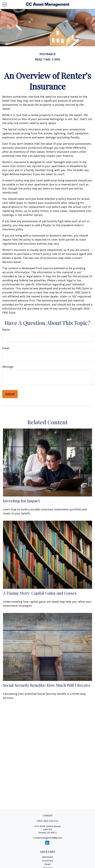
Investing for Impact (21, 501)
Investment (48, 861)
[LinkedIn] (47, 843)
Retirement (48, 857)
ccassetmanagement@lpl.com (48, 838)
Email (6, 348)
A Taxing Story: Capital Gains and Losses (40, 593)
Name (6, 330)
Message (8, 367)
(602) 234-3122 (51, 821)
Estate (48, 864)
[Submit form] (10, 394)
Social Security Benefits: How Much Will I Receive (47, 685)
